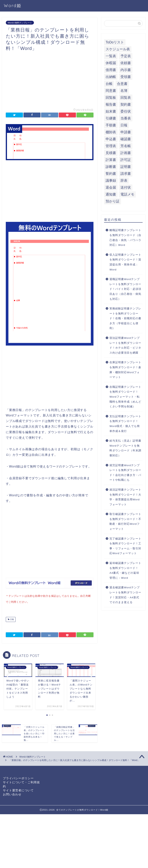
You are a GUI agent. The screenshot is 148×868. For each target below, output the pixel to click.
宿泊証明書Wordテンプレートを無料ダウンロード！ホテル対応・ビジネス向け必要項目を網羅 (125, 345)
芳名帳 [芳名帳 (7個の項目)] (126, 146)
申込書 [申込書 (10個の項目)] (111, 139)
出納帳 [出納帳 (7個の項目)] (111, 77)
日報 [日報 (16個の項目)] (124, 125)
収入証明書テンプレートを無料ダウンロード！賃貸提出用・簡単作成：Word (125, 262)
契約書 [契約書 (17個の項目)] (126, 104)
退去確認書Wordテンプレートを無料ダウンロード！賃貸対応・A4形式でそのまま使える (125, 595)
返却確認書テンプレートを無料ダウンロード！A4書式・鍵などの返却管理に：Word (125, 570)
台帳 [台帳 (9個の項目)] (109, 84)
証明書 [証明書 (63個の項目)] (126, 167)
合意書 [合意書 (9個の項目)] (122, 84)
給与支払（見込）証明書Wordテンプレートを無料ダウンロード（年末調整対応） (125, 448)
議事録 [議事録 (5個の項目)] (111, 181)
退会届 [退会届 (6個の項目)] (111, 187)
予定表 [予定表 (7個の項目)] (126, 56)
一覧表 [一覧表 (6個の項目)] (111, 56)
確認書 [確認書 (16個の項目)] (126, 139)
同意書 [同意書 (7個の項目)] (111, 91)
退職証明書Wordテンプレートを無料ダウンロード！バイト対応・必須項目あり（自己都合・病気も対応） (125, 289)
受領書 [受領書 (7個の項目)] (126, 77)
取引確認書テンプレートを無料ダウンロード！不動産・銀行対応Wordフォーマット (125, 521)
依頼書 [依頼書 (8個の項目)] (126, 63)
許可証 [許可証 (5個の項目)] (126, 160)
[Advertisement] (50, 78)
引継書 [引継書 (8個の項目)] (111, 118)
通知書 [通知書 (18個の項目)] (111, 194)
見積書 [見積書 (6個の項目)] (111, 153)
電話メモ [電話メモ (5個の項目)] (127, 194)
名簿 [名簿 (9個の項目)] (124, 91)
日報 (12, 619)
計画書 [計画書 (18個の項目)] (126, 153)
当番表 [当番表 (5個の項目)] (126, 118)
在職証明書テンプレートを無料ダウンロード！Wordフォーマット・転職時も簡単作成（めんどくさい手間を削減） (125, 397)
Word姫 (13, 5)
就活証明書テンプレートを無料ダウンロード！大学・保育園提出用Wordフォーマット (125, 497)
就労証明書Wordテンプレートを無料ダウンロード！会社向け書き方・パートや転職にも (125, 473)
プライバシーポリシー (18, 777)
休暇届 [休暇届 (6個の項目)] (111, 63)
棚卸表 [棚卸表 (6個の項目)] (111, 132)
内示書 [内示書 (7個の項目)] (126, 70)
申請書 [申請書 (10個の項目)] (126, 132)
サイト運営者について (18, 790)
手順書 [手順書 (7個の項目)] (111, 125)
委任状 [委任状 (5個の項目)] (126, 111)
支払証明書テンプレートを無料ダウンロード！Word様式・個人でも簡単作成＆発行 (125, 424)
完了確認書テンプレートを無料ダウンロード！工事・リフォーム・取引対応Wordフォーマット (125, 546)
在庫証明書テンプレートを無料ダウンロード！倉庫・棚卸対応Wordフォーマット (125, 370)
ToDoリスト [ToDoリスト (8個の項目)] (115, 42)
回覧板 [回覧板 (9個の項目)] (111, 98)
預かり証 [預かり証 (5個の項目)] (113, 201)
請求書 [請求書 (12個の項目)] (126, 174)
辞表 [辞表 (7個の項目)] (124, 181)
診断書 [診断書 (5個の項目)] (111, 167)
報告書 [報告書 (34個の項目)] (111, 104)
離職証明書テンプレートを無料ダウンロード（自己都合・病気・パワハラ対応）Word (125, 238)
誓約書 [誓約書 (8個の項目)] (111, 174)
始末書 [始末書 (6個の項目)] (111, 111)
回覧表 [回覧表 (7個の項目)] (126, 98)
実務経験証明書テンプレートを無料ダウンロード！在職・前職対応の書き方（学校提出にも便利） (125, 318)
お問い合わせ (12, 794)
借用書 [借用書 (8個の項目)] (111, 70)
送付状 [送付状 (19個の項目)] (126, 187)
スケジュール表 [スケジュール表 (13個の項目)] (118, 49)
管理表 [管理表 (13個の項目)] (111, 146)
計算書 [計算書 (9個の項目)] (111, 160)
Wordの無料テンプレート (20, 23)
